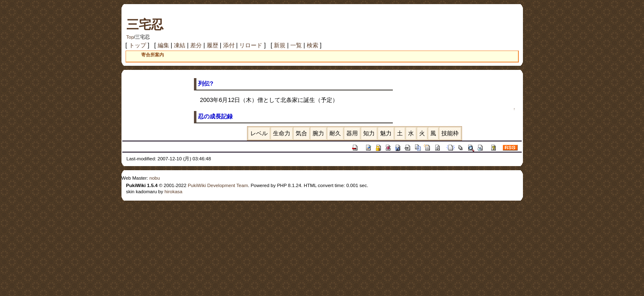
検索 (313, 45)
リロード (251, 45)
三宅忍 (145, 24)
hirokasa (173, 192)
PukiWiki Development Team (218, 185)
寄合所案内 (153, 55)
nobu (155, 178)
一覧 (296, 45)
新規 (280, 45)
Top (130, 37)
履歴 (212, 45)
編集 (163, 45)
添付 (229, 45)
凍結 (180, 45)
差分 (196, 45)
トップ (138, 45)
